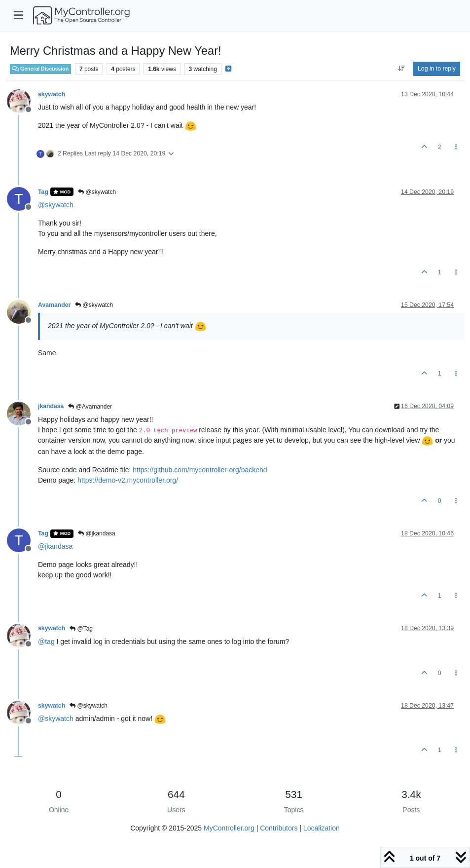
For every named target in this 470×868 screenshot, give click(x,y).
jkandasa (51, 406)
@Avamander (90, 407)
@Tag (81, 629)
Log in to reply (437, 69)
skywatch (52, 94)
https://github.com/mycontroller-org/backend (200, 470)
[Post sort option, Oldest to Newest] (401, 69)
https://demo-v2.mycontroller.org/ (128, 480)
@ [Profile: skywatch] (56, 205)
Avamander (54, 305)
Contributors (279, 828)
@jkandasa (97, 533)
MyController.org (229, 828)
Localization (322, 828)
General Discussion (40, 69)
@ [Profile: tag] (46, 642)
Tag (43, 192)
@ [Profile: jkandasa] (55, 546)
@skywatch (97, 192)
